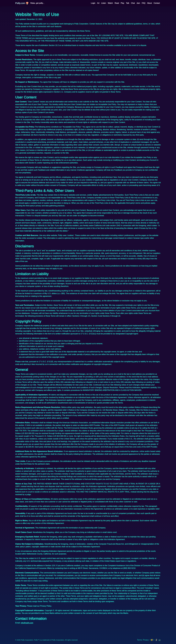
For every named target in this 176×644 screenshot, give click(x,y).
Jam (138, 3)
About (150, 3)
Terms (140, 640)
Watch (110, 3)
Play (122, 3)
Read (117, 3)
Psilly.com (22, 3)
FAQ (144, 3)
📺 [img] (160, 640)
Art (98, 3)
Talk (128, 3)
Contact (157, 3)
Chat (133, 3)
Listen (104, 3)
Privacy (146, 640)
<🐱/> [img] (152, 640)
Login (93, 3)
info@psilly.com (27, 623)
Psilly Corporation (27, 640)
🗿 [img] (156, 640)
